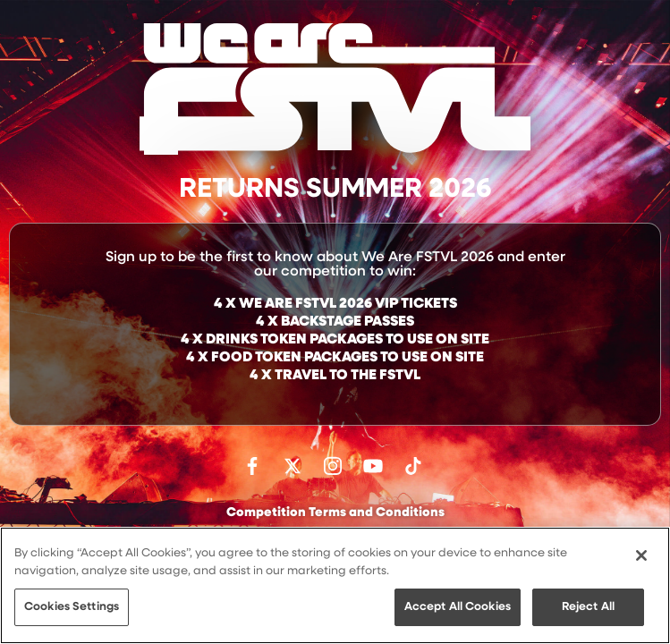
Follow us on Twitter (293, 466)
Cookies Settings (72, 607)
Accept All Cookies (458, 607)
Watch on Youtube (373, 466)
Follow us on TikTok (413, 466)
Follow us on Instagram (333, 466)
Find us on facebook (252, 466)
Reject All (588, 607)
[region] (335, 585)
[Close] (641, 555)
